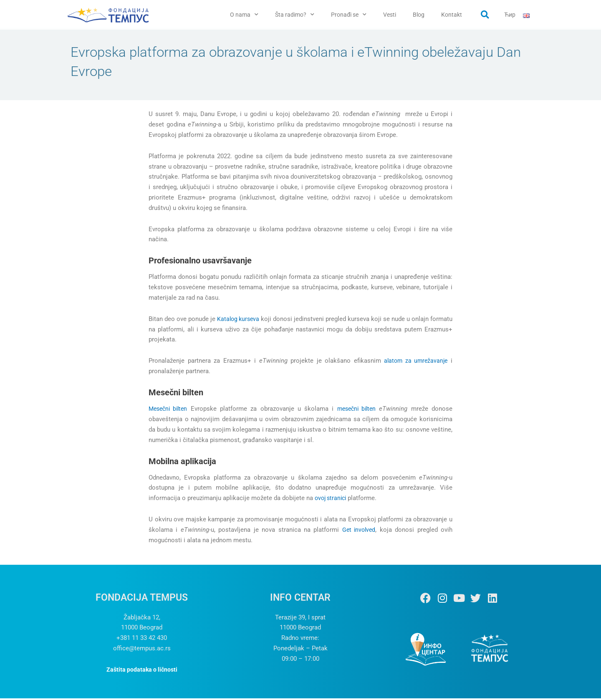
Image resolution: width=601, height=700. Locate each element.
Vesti (390, 15)
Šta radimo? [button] (295, 15)
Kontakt (452, 15)
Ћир (510, 15)
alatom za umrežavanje (414, 363)
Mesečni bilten (170, 411)
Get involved (358, 531)
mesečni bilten (357, 411)
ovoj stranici (332, 500)
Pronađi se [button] (349, 15)
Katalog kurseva (247, 321)
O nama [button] (244, 15)
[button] (485, 15)
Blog (419, 15)
